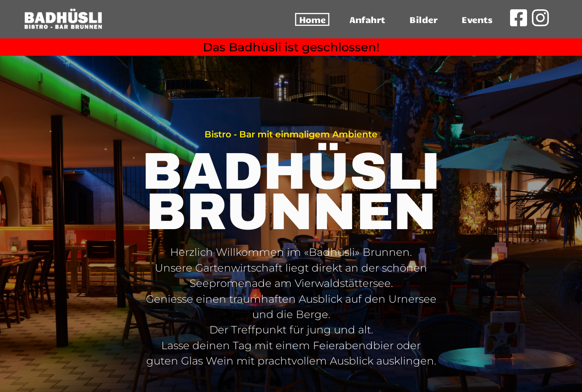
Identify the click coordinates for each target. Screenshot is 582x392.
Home (312, 19)
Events (477, 19)
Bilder (423, 19)
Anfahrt (367, 19)
